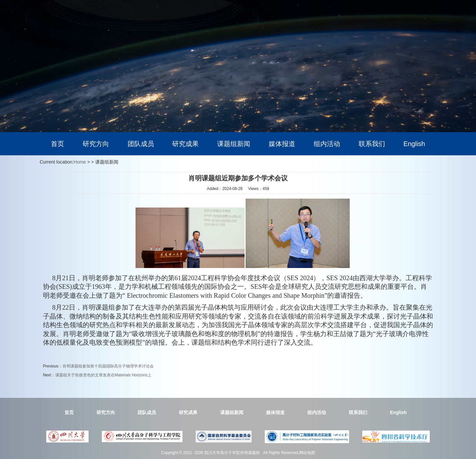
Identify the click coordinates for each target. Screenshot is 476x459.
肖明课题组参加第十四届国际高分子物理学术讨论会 (108, 366)
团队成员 (141, 144)
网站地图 (307, 453)
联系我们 (372, 144)
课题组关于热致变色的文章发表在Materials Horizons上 (103, 375)
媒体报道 (282, 144)
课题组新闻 (234, 144)
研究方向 (96, 144)
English (414, 144)
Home (80, 162)
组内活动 (327, 144)
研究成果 (185, 144)
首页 (58, 144)
